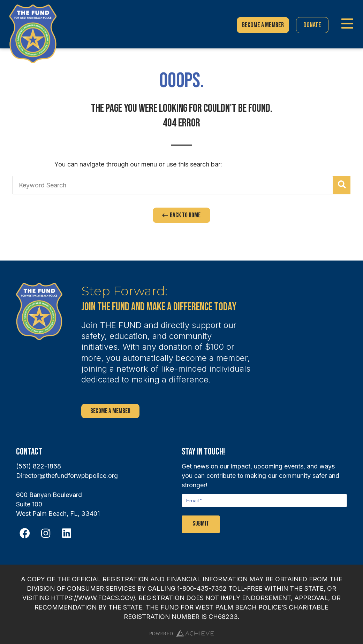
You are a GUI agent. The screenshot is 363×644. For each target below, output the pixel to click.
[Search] (342, 185)
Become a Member (110, 411)
